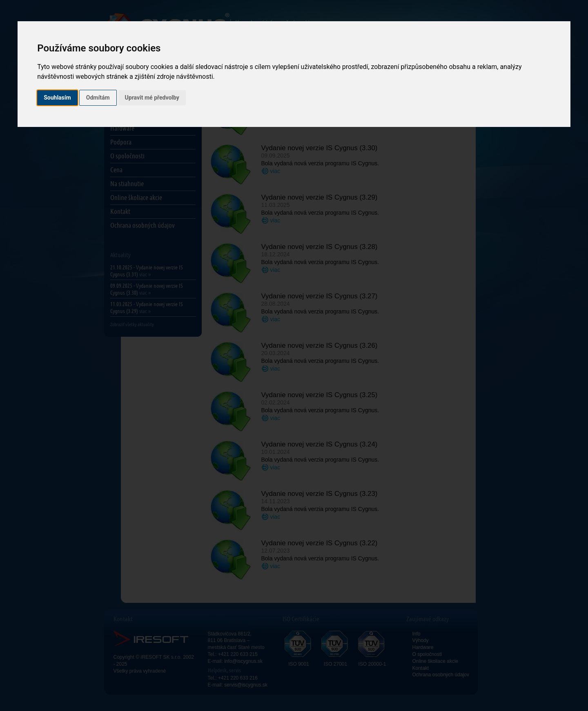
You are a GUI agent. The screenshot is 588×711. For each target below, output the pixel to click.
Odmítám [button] (98, 98)
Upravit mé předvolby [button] (152, 98)
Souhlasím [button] (57, 98)
